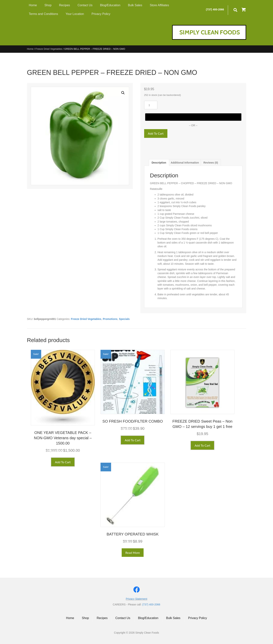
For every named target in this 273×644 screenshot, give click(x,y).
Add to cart (156, 133)
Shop (85, 618)
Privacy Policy (198, 618)
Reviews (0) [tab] (211, 163)
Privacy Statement (137, 599)
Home (30, 49)
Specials (124, 319)
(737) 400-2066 (215, 9)
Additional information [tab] (185, 163)
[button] (244, 10)
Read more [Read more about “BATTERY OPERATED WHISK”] (133, 553)
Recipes (102, 618)
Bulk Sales (173, 618)
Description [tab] (159, 163)
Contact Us (123, 618)
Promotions (110, 319)
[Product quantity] (151, 105)
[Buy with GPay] (193, 117)
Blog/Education (148, 618)
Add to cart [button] (63, 462)
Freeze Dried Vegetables (49, 49)
